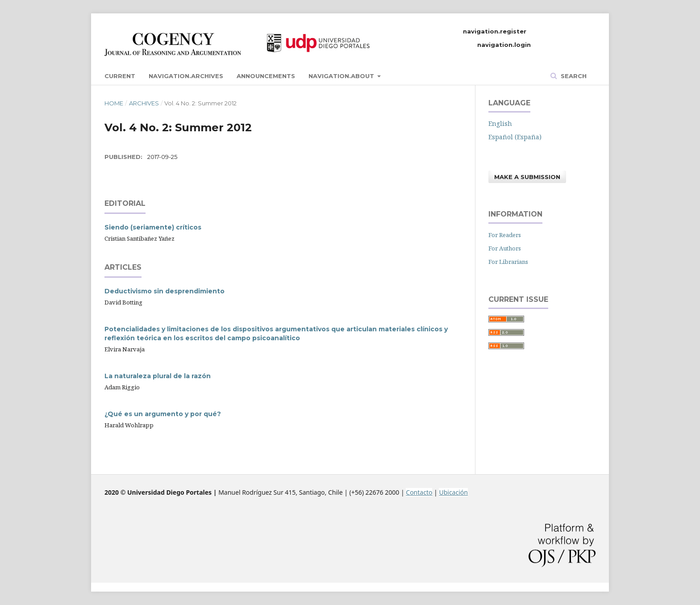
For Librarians (508, 262)
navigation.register (495, 31)
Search (573, 76)
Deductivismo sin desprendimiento (165, 291)
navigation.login (504, 45)
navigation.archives (186, 76)
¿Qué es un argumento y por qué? (163, 414)
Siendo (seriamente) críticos (153, 227)
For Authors (505, 248)
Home (114, 103)
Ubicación (453, 492)
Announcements (266, 76)
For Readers (505, 235)
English (500, 123)
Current (120, 76)
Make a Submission (527, 177)
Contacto (419, 492)
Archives (144, 103)
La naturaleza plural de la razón (158, 376)
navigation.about (342, 76)
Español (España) (515, 137)
